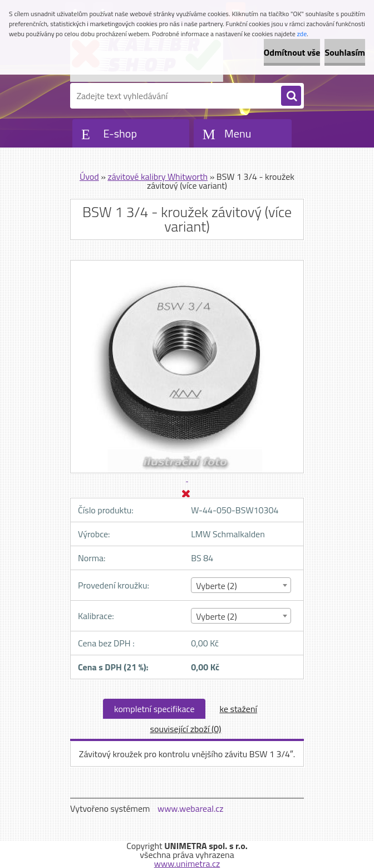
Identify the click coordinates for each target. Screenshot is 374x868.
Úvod (89, 176)
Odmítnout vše (292, 52)
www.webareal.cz (191, 808)
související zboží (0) (186, 729)
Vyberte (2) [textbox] (216, 586)
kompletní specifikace (154, 709)
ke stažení (238, 709)
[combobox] (241, 585)
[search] (291, 96)
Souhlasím (345, 52)
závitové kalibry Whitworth (158, 176)
